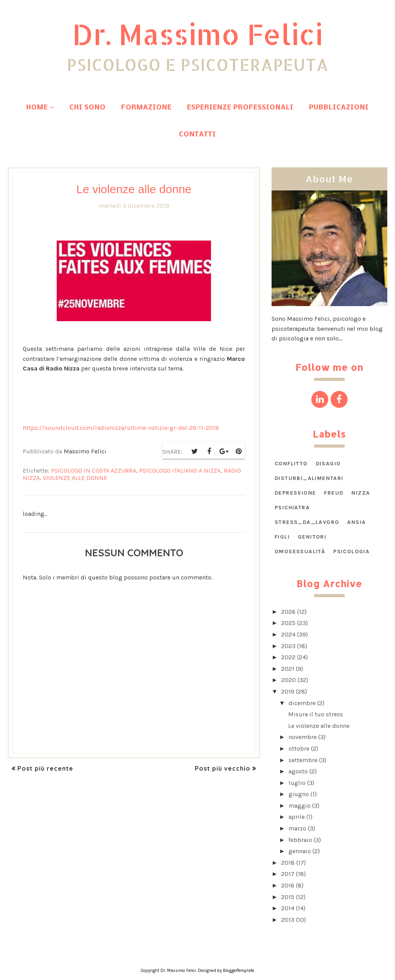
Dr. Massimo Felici (197, 34)
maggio (300, 806)
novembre (303, 737)
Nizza (361, 493)
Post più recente (45, 768)
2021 (288, 669)
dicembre (302, 703)
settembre (303, 760)
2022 (288, 657)
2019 (288, 691)
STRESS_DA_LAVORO (307, 522)
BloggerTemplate (239, 971)
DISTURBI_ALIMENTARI (309, 478)
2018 (288, 863)
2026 (288, 612)
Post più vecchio (223, 768)
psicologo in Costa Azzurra (94, 471)
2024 (288, 634)
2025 (288, 623)
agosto (298, 771)
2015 (288, 897)
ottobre (299, 748)
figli (282, 537)
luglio (297, 783)
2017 (288, 874)
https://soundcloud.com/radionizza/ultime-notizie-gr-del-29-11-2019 (121, 428)
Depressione (295, 493)
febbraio (300, 840)
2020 (289, 680)
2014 (288, 908)
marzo (297, 828)
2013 (288, 920)
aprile (297, 817)
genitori (312, 537)
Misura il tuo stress (316, 714)
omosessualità (300, 551)
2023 (288, 646)
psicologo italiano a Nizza (180, 471)
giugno (299, 794)
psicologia (351, 551)
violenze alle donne (75, 478)
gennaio (300, 851)
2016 (288, 885)
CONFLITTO (291, 464)
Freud (334, 493)
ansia (356, 522)
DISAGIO (328, 464)
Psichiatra (292, 508)
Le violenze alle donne (319, 726)
